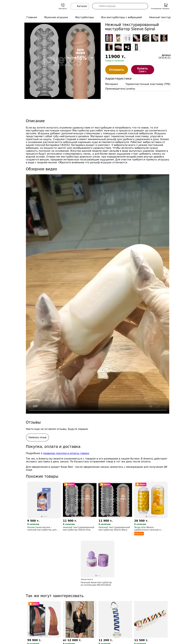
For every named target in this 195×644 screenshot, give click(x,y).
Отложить (117, 70)
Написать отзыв (38, 437)
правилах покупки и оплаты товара (66, 453)
